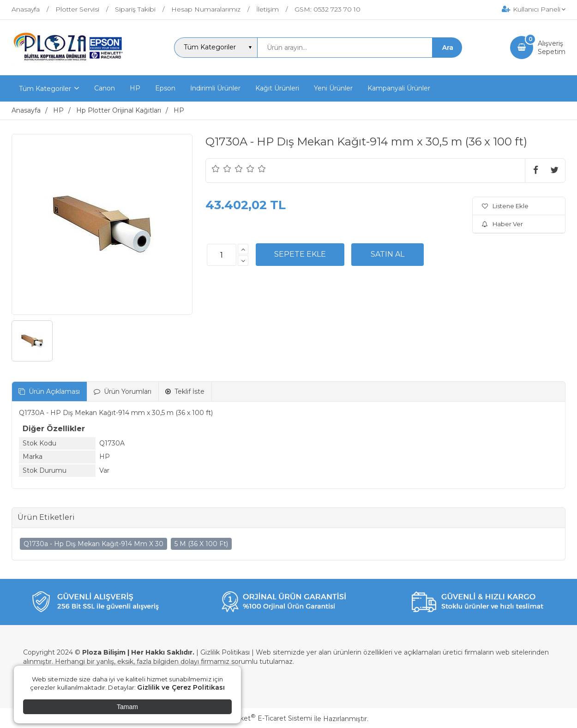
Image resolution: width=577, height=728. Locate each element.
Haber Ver (502, 224)
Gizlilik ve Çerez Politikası (181, 687)
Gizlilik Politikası (225, 652)
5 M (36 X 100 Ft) (201, 544)
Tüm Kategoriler (45, 89)
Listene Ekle (505, 206)
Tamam (127, 707)
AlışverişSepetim (552, 48)
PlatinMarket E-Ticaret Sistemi (261, 718)
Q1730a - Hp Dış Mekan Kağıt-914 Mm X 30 (93, 544)
